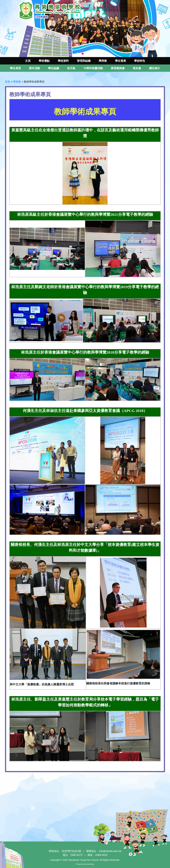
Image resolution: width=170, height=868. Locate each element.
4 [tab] (92, 54)
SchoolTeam (90, 864)
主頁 (28, 61)
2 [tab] (83, 54)
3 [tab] (88, 54)
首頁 (8, 82)
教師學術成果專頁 (34, 82)
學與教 (17, 82)
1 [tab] (78, 54)
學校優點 (44, 61)
